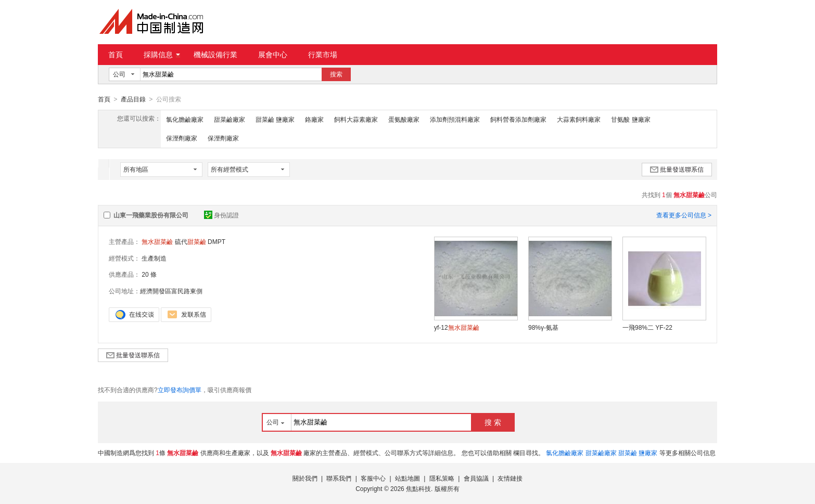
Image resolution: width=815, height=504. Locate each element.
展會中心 (273, 55)
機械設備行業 (215, 55)
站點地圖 (407, 478)
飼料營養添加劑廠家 (518, 119)
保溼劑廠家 (182, 138)
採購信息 (162, 55)
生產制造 (154, 258)
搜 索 (493, 422)
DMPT (217, 241)
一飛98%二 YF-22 (647, 327)
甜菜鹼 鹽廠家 (275, 119)
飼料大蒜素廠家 (356, 119)
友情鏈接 (510, 478)
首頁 (116, 55)
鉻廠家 (314, 119)
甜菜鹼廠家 (230, 119)
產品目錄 (133, 99)
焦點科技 (418, 488)
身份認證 (221, 215)
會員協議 (476, 478)
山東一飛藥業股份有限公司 (151, 215)
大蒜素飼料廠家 (579, 119)
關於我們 (305, 478)
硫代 (190, 241)
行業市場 (323, 55)
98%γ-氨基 (543, 327)
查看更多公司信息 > (684, 215)
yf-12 (457, 327)
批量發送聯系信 (677, 169)
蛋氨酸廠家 (404, 119)
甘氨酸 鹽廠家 (631, 119)
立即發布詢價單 (180, 390)
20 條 (149, 274)
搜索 (336, 74)
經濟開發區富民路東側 (171, 291)
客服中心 (373, 478)
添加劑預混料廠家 (455, 119)
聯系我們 (339, 478)
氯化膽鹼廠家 (185, 119)
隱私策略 (442, 478)
